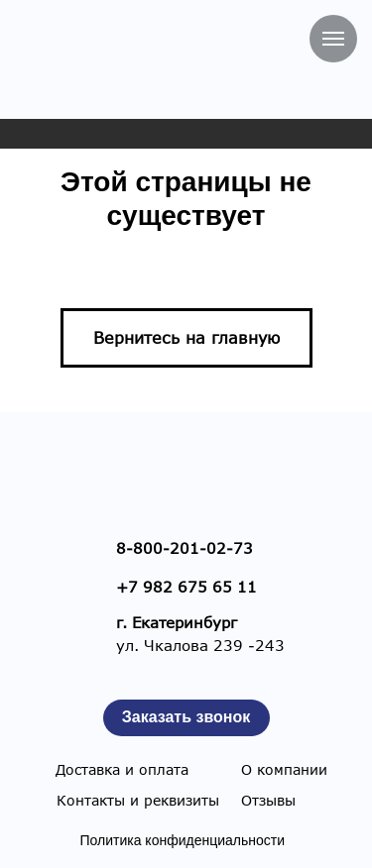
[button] (186, 718)
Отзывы (268, 800)
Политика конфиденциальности (183, 840)
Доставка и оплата (122, 769)
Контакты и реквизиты (138, 800)
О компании (284, 769)
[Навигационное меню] (333, 39)
